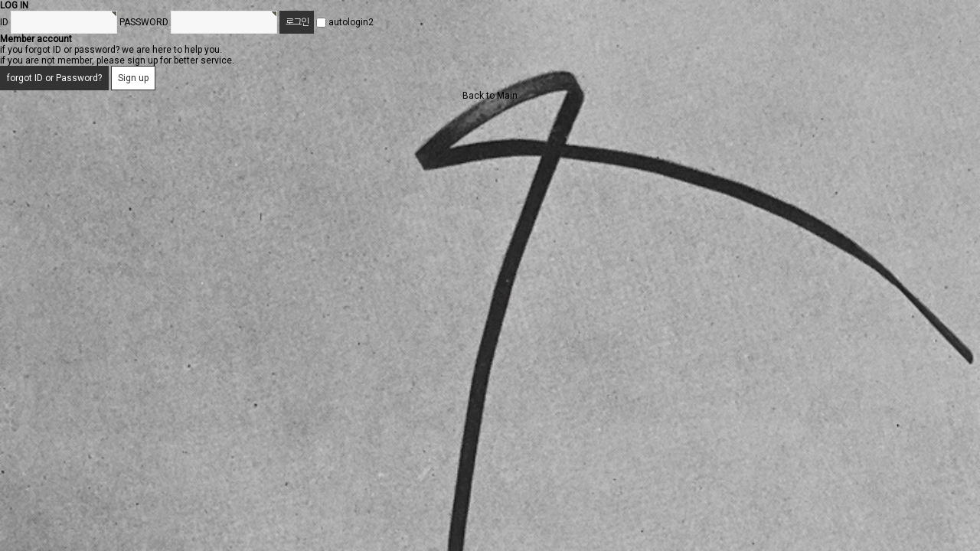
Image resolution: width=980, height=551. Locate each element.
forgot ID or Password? (54, 78)
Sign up (133, 78)
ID (4, 22)
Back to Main (490, 96)
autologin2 (351, 22)
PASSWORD (144, 22)
